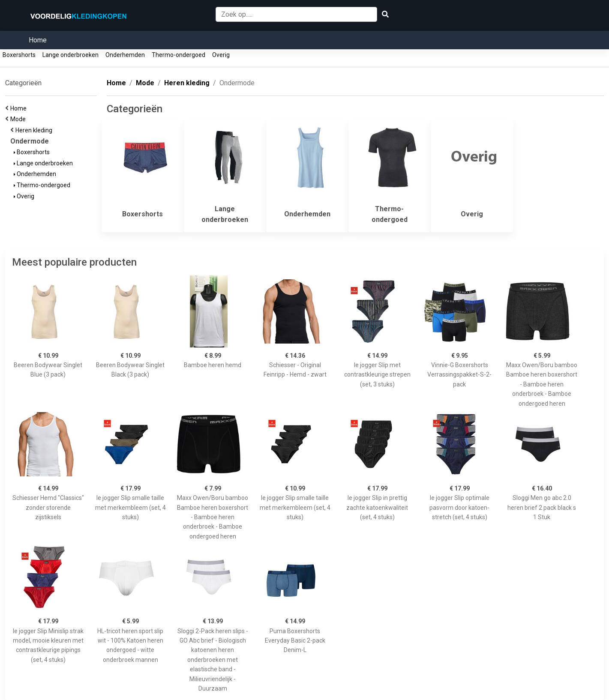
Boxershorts (19, 55)
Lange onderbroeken (70, 55)
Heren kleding (35, 130)
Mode (19, 119)
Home (38, 40)
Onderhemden (125, 55)
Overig (221, 55)
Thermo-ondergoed (178, 55)
